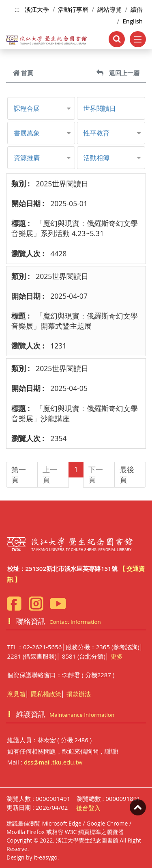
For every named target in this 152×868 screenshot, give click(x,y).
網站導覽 (109, 9)
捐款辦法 (79, 694)
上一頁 (50, 474)
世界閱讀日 (100, 108)
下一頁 (96, 474)
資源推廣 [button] (27, 158)
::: (17, 10)
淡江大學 (37, 9)
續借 (137, 9)
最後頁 (127, 474)
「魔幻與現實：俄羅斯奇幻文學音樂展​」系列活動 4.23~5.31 (75, 228)
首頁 (23, 73)
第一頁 (19, 474)
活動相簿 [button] (96, 158)
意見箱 (16, 694)
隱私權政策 (46, 694)
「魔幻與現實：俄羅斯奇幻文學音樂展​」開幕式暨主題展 (75, 321)
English (133, 21)
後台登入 (88, 808)
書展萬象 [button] (27, 133)
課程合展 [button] (27, 108)
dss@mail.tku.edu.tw (53, 762)
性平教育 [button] (96, 133)
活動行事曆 (73, 9)
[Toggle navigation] (138, 39)
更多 (117, 656)
